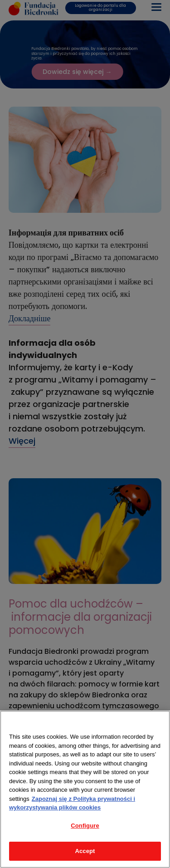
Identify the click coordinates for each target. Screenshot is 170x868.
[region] (85, 789)
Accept (85, 851)
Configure (85, 826)
